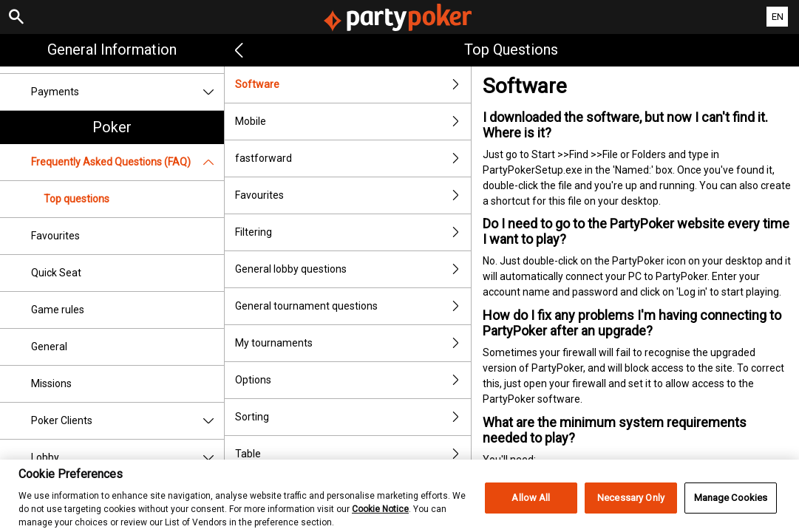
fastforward (353, 158)
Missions (51, 383)
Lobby (127, 458)
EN (778, 17)
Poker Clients (127, 421)
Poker (112, 127)
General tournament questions (353, 306)
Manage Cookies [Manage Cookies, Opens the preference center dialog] (731, 506)
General (49, 347)
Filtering (353, 232)
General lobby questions (353, 269)
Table (353, 454)
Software (353, 85)
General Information (112, 50)
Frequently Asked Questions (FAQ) (127, 162)
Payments (127, 92)
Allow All (531, 506)
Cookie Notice (380, 517)
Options (353, 380)
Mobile (353, 122)
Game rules (58, 310)
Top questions (76, 199)
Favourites (55, 236)
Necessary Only (631, 506)
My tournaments (353, 343)
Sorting (353, 417)
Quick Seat (56, 273)
